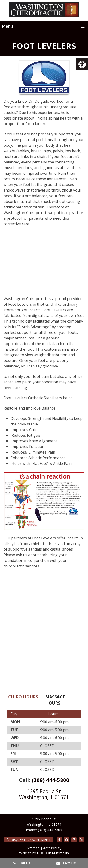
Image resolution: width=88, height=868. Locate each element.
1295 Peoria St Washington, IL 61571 (44, 794)
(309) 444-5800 (50, 780)
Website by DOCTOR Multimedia (44, 853)
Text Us (66, 863)
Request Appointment (29, 840)
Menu (8, 26)
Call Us (22, 863)
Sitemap (33, 848)
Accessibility (52, 848)
